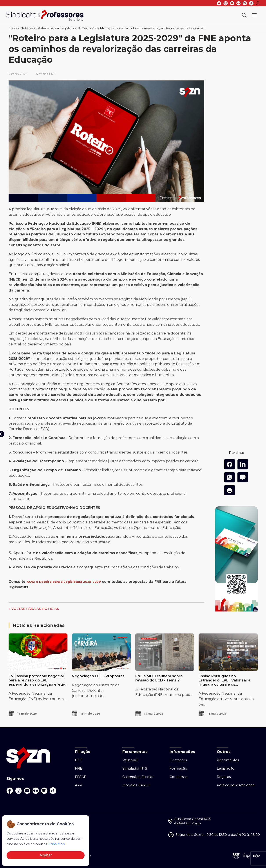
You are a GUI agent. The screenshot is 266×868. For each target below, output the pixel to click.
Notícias (27, 28)
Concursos (178, 777)
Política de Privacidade (236, 785)
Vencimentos (228, 760)
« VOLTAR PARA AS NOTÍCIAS (34, 609)
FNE (79, 768)
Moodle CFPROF (137, 785)
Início (13, 28)
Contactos (178, 760)
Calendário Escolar (138, 777)
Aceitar (46, 855)
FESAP (81, 777)
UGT (79, 760)
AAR (79, 785)
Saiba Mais (57, 844)
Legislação (226, 768)
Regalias (224, 777)
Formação (178, 768)
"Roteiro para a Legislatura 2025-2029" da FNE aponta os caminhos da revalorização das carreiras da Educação (120, 28)
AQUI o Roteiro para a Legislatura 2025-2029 (64, 582)
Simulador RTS (135, 768)
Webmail (130, 760)
